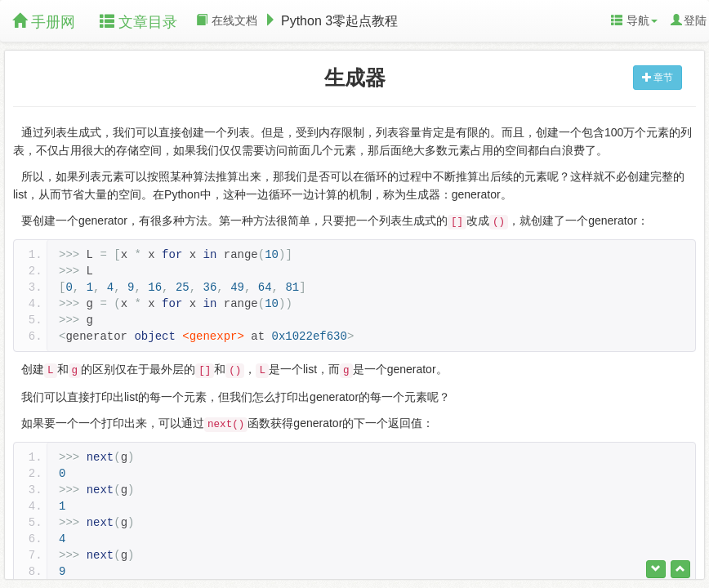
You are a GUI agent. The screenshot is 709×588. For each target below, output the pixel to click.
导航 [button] (634, 20)
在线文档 (227, 20)
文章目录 (138, 22)
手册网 (44, 22)
